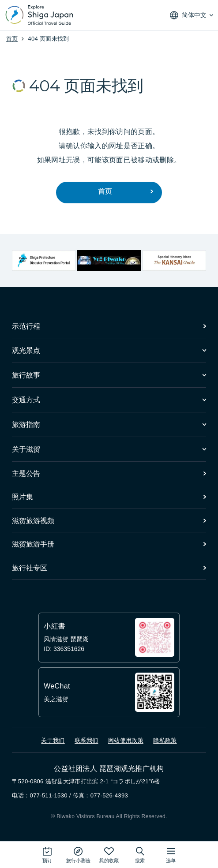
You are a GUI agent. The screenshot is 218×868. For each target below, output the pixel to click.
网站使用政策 (126, 740)
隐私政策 (165, 740)
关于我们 (53, 740)
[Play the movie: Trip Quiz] (78, 855)
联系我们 (86, 740)
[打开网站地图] (171, 855)
